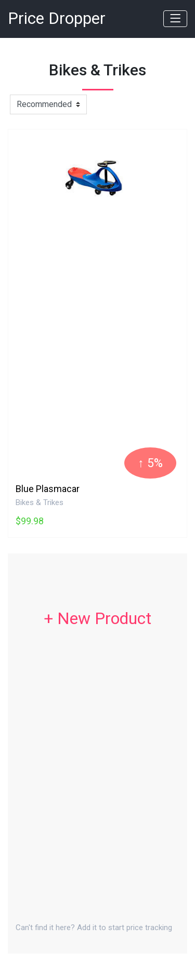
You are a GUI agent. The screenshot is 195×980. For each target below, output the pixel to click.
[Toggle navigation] (175, 19)
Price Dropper (57, 18)
